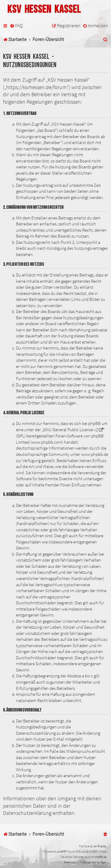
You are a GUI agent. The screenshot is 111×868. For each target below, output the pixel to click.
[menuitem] (16, 26)
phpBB (61, 852)
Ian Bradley (100, 846)
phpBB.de (101, 857)
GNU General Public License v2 (71, 430)
